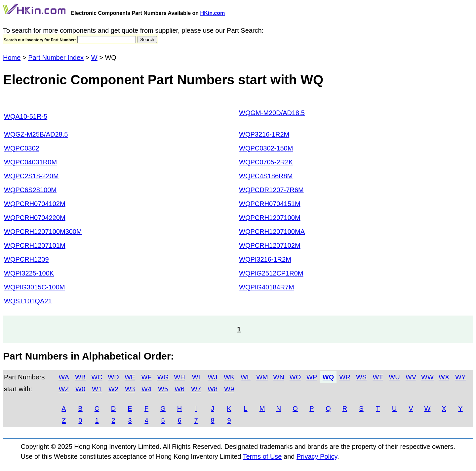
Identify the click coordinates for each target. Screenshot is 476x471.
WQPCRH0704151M (270, 204)
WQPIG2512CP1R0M (271, 273)
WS (361, 377)
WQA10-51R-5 (26, 116)
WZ (64, 389)
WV (411, 377)
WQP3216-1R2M (264, 134)
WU (394, 377)
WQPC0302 (22, 148)
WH (179, 377)
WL (246, 377)
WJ (213, 377)
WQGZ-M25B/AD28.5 (36, 134)
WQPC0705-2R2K (266, 162)
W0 (80, 389)
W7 (196, 389)
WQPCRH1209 (26, 259)
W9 (229, 389)
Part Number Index (56, 58)
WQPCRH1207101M (35, 245)
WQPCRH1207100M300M (43, 232)
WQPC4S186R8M (266, 176)
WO (295, 377)
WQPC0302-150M (266, 148)
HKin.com (213, 13)
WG (163, 377)
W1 (97, 389)
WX (444, 377)
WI (196, 377)
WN (278, 377)
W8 (213, 389)
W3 (130, 389)
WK (229, 377)
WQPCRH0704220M (35, 218)
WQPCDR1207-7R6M (271, 190)
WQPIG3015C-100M (35, 287)
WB (80, 377)
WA (64, 377)
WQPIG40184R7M (267, 287)
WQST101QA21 (28, 301)
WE (130, 377)
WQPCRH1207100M (270, 218)
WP (312, 377)
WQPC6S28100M (30, 190)
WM (262, 377)
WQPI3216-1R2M (265, 259)
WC (97, 377)
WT (378, 377)
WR (345, 377)
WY (460, 377)
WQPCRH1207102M (270, 245)
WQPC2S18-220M (31, 176)
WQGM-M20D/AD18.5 (272, 113)
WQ (328, 377)
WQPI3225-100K (29, 273)
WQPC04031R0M (30, 162)
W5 (163, 389)
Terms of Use (262, 456)
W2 (113, 389)
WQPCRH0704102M (35, 204)
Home (12, 58)
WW (427, 377)
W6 (179, 389)
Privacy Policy (317, 456)
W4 (146, 389)
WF (146, 377)
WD (113, 377)
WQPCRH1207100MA (272, 232)
